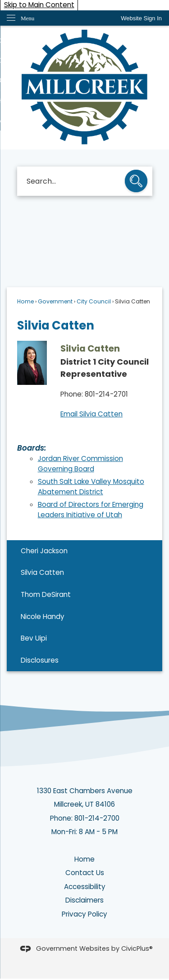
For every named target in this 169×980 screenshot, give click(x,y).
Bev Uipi (34, 638)
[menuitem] (84, 551)
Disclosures (40, 660)
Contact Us (85, 873)
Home (25, 301)
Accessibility (85, 887)
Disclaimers (84, 900)
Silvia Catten (42, 572)
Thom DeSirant (46, 594)
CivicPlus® (137, 948)
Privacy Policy (84, 914)
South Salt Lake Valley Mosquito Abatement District (91, 487)
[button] (136, 182)
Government (55, 301)
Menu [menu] (27, 18)
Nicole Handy (43, 616)
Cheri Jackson (44, 551)
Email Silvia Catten (91, 414)
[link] (141, 18)
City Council (94, 301)
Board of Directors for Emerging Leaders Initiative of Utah (91, 510)
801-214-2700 (97, 818)
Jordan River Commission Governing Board (80, 464)
